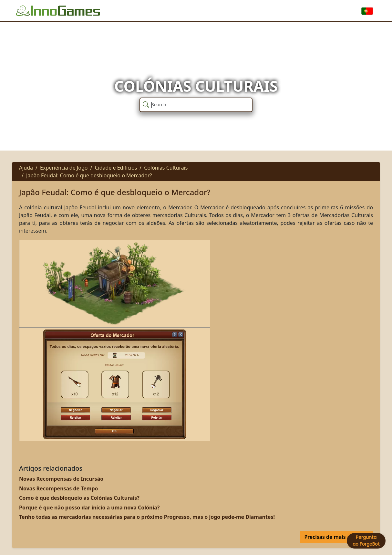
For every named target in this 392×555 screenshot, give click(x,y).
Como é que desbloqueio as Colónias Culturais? (79, 498)
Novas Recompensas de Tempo (59, 488)
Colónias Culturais (166, 168)
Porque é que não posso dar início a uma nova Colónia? (89, 508)
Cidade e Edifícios (116, 168)
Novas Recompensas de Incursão (61, 479)
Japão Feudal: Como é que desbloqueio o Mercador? (89, 175)
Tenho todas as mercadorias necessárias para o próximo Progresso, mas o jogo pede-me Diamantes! (147, 517)
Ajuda (26, 168)
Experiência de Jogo (64, 168)
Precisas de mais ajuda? (335, 537)
